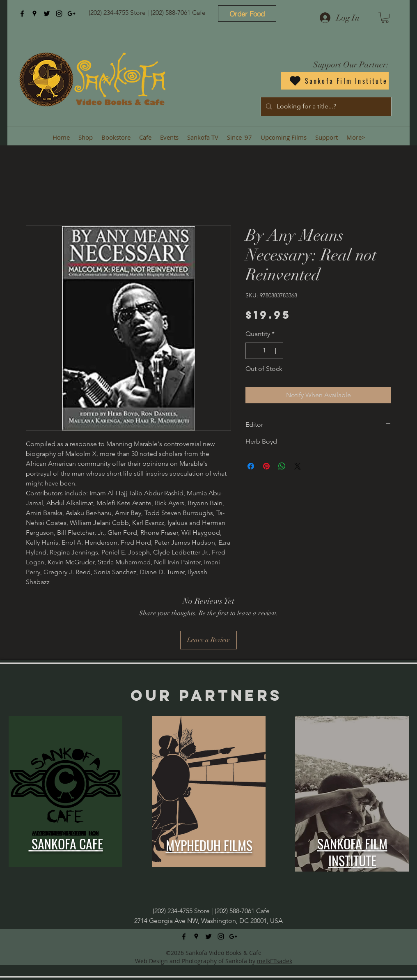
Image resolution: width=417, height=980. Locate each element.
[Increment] (276, 351)
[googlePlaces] (34, 14)
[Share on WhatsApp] (282, 466)
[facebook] (22, 14)
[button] (385, 17)
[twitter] (47, 14)
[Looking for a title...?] (325, 107)
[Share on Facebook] (251, 466)
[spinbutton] (264, 351)
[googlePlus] (71, 14)
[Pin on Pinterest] (266, 466)
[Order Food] (247, 14)
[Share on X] (298, 466)
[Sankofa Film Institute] (335, 81)
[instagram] (59, 14)
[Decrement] (252, 351)
